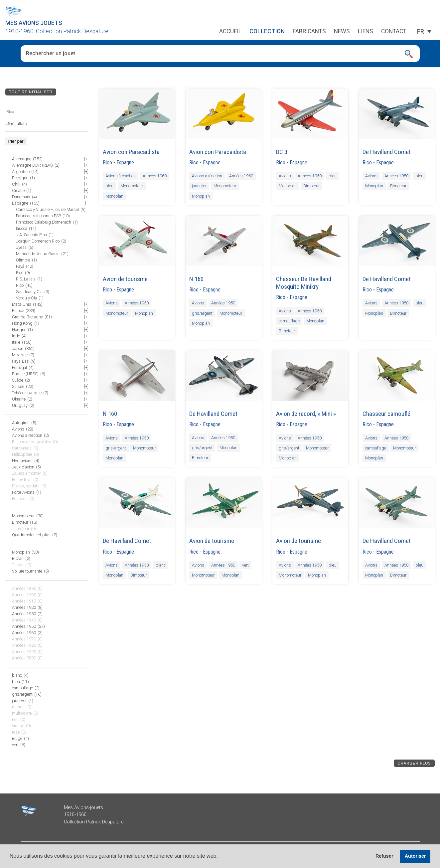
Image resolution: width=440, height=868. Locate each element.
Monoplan (114, 196)
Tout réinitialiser (31, 92)
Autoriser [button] (415, 856)
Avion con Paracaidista (131, 152)
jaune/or (199, 186)
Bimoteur (311, 186)
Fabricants (309, 32)
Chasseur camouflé (386, 414)
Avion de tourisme (125, 279)
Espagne (125, 163)
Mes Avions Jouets (34, 23)
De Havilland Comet (387, 152)
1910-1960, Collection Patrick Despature (57, 31)
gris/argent (202, 313)
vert (245, 565)
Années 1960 (155, 176)
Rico (107, 163)
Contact (394, 32)
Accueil (230, 32)
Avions (285, 176)
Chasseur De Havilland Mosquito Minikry (304, 283)
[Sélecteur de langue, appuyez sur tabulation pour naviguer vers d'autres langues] (421, 32)
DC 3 (282, 152)
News (342, 32)
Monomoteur (132, 186)
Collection (267, 32)
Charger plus (414, 763)
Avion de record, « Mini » (306, 414)
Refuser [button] (384, 856)
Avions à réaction (121, 176)
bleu (109, 186)
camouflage (289, 321)
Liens (366, 32)
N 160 (196, 279)
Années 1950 (310, 176)
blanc (161, 565)
